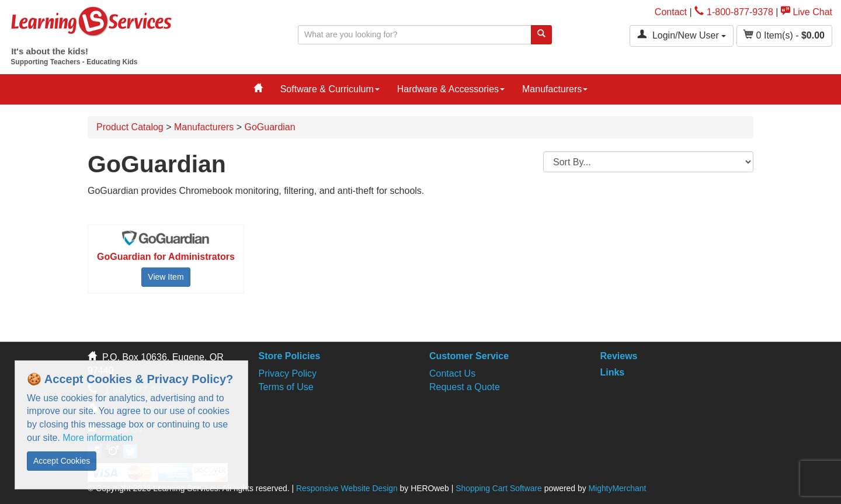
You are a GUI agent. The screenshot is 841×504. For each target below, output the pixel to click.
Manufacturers (555, 89)
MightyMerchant (617, 488)
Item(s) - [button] (784, 35)
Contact (671, 12)
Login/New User (682, 35)
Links (612, 372)
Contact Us (452, 373)
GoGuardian (270, 127)
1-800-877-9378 (734, 12)
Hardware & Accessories (451, 89)
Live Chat (807, 12)
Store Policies (290, 356)
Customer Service (469, 356)
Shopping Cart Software (499, 488)
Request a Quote (465, 387)
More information (98, 438)
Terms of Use (286, 387)
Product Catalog (130, 127)
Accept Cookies (62, 461)
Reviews (618, 356)
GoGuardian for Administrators (166, 257)
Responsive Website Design (347, 488)
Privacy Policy (288, 373)
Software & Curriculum (330, 89)
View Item (166, 277)
